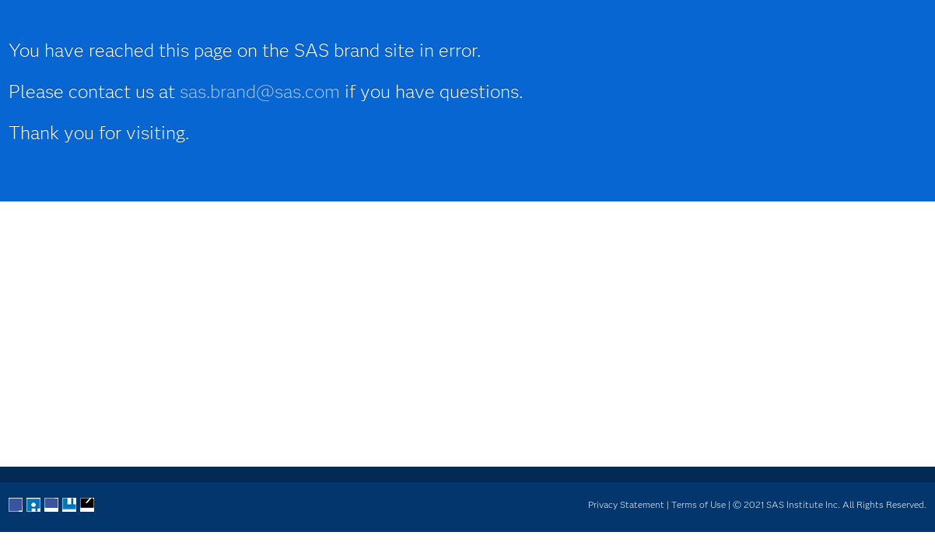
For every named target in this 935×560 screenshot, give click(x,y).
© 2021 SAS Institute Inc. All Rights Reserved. (830, 504)
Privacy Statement (626, 504)
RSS (88, 506)
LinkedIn (52, 506)
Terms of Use (699, 504)
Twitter (34, 506)
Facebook (16, 506)
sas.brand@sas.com (260, 91)
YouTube (70, 506)
